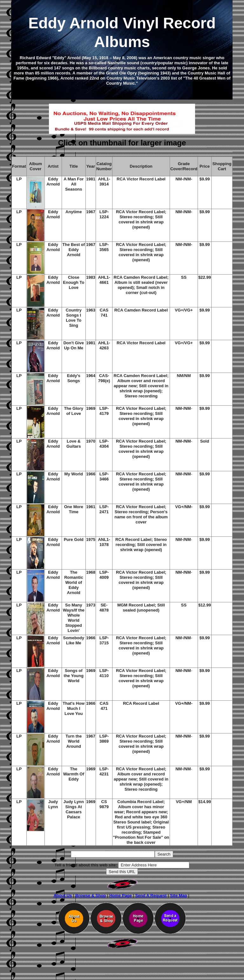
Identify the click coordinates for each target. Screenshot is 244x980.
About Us (63, 896)
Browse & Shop (91, 896)
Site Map (178, 896)
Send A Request (151, 896)
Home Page (121, 896)
